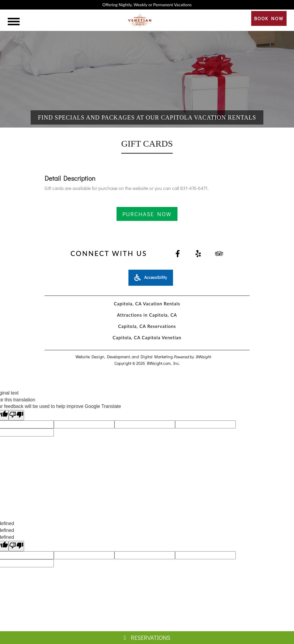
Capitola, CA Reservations (147, 326)
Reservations (147, 637)
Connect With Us (109, 253)
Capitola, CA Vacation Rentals (147, 304)
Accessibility (151, 277)
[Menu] (14, 22)
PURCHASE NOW (147, 214)
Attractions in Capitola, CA (147, 315)
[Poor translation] (16, 415)
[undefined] (16, 546)
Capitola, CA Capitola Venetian (147, 337)
